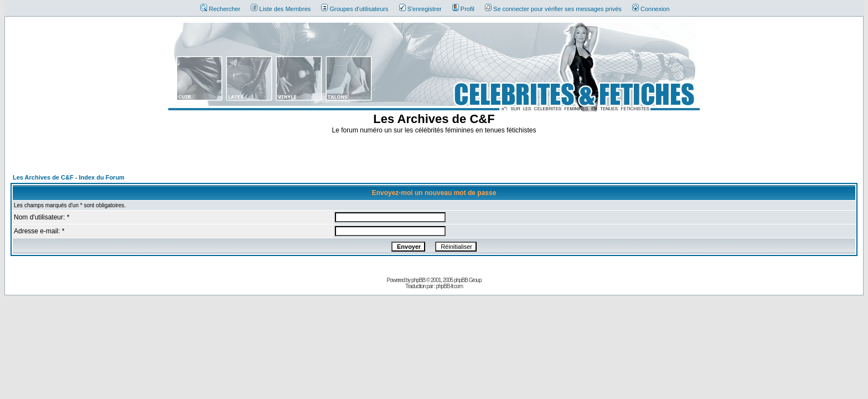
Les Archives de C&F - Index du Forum (69, 177)
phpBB (418, 280)
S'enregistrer (420, 9)
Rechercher (220, 9)
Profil (463, 9)
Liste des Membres (281, 9)
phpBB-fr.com (449, 286)
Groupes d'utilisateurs (355, 9)
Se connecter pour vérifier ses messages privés (553, 9)
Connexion (651, 9)
